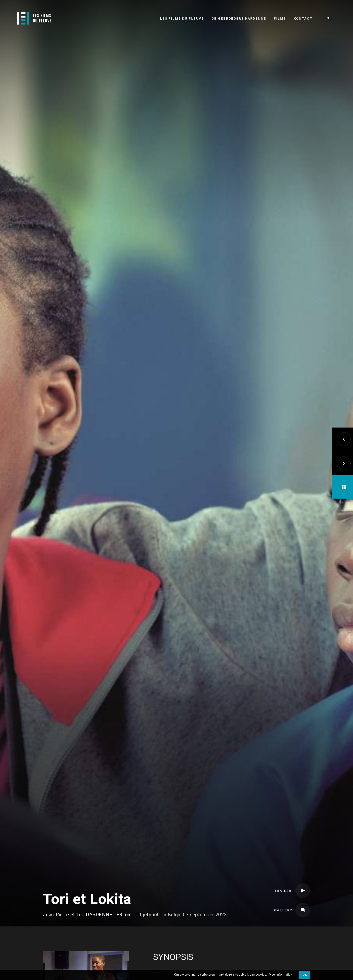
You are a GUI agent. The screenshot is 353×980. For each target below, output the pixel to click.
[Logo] (34, 18)
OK (305, 975)
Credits (105, 916)
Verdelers (190, 916)
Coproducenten (146, 916)
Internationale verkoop (246, 916)
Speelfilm (180, 876)
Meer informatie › (281, 975)
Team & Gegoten (64, 916)
